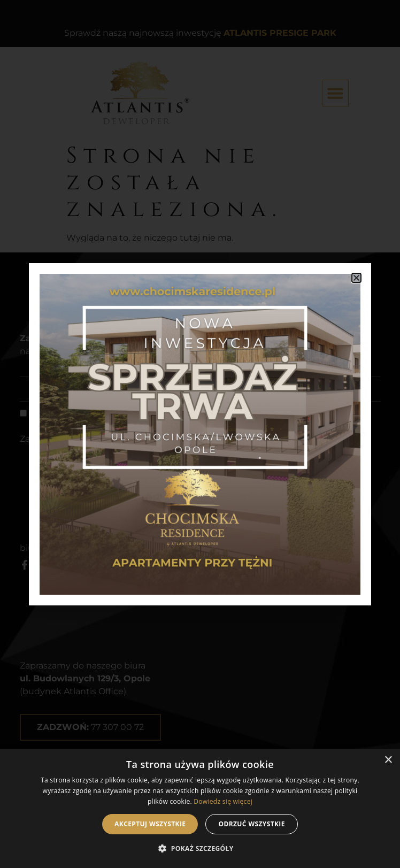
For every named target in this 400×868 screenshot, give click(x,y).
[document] (200, 434)
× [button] (388, 760)
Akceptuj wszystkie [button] (150, 824)
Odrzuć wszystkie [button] (251, 824)
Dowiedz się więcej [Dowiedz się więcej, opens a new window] (223, 801)
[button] (200, 849)
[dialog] (200, 808)
